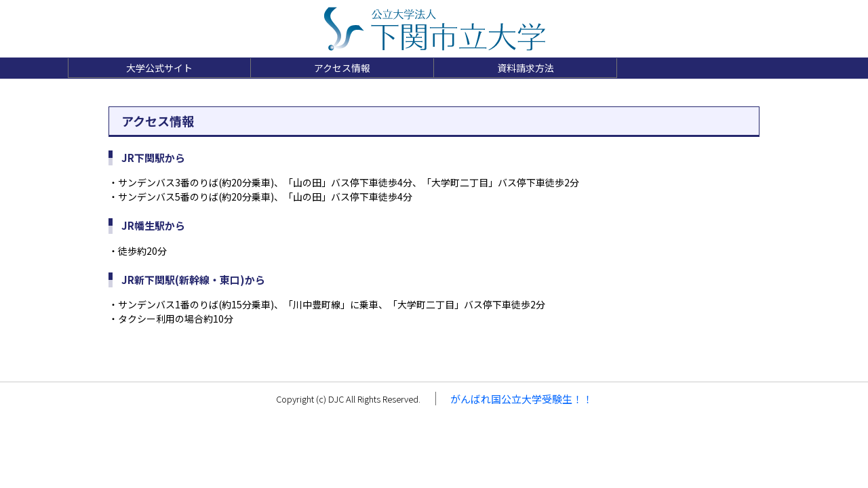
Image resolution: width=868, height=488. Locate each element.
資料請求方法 (526, 68)
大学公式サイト (159, 68)
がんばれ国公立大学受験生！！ (521, 399)
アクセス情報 (342, 68)
